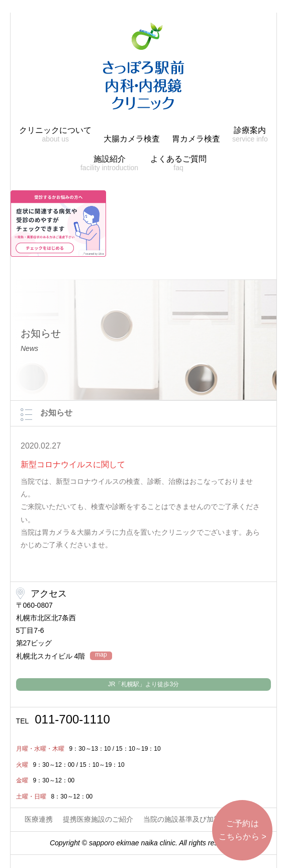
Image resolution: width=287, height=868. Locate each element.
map (101, 655)
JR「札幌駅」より (143, 684)
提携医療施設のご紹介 (98, 819)
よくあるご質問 (178, 163)
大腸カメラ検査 (132, 139)
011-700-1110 (63, 719)
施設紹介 (109, 163)
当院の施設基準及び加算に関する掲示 (203, 819)
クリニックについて (55, 135)
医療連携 (39, 819)
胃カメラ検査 (196, 139)
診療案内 (250, 135)
